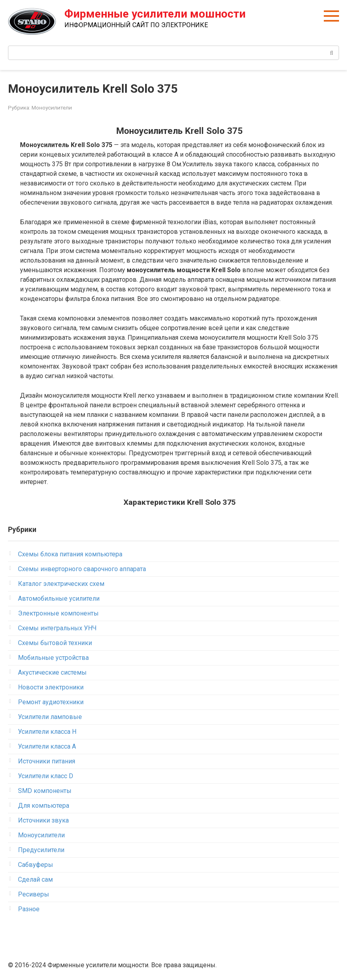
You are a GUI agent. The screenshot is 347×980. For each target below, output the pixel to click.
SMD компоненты (45, 791)
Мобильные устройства (53, 658)
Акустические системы (52, 672)
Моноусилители (52, 108)
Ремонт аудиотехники (51, 702)
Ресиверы (34, 894)
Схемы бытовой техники (55, 643)
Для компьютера (44, 806)
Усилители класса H (47, 732)
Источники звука (43, 820)
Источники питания (47, 761)
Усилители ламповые (50, 717)
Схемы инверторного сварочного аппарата (82, 569)
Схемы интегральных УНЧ (57, 628)
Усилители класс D (46, 776)
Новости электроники (51, 687)
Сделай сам (35, 879)
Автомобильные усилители (59, 599)
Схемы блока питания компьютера (70, 554)
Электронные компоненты (58, 613)
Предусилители (41, 850)
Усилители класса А (47, 746)
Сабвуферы (36, 865)
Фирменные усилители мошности (155, 14)
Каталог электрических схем (61, 584)
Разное (29, 909)
